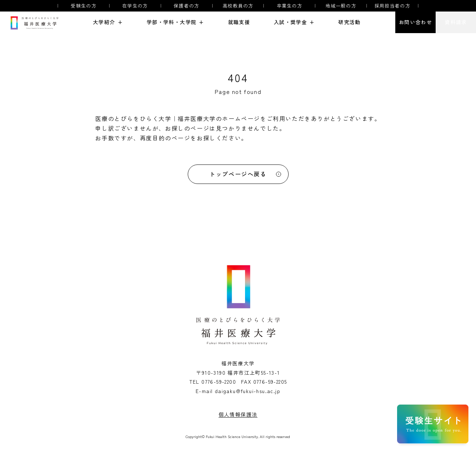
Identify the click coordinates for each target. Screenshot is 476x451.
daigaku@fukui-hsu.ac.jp (248, 391)
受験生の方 (84, 6)
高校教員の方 (238, 6)
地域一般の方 (341, 6)
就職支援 (239, 22)
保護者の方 (187, 6)
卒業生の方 (290, 6)
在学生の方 (135, 6)
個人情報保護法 (238, 414)
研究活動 (350, 22)
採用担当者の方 (392, 6)
